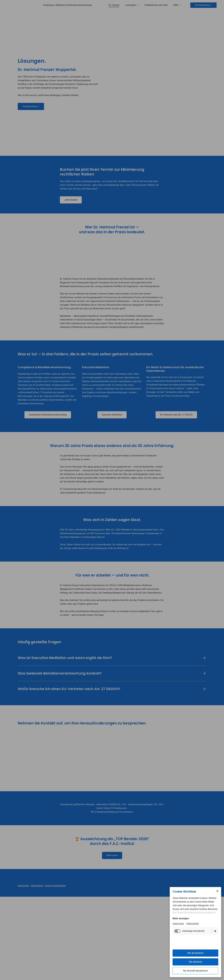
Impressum (178, 925)
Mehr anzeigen (181, 919)
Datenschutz (193, 925)
